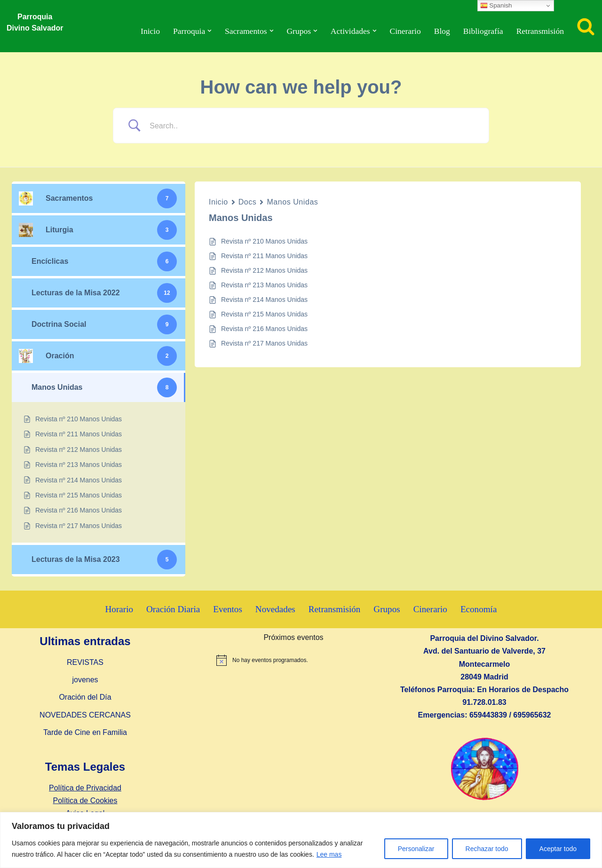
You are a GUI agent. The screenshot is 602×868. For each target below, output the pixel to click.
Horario (119, 610)
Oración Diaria (173, 610)
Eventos (228, 610)
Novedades (275, 610)
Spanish (496, 6)
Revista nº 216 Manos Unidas (264, 329)
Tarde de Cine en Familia (85, 732)
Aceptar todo (558, 849)
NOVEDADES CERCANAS (85, 715)
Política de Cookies (85, 801)
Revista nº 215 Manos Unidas (264, 314)
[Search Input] (313, 126)
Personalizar (416, 849)
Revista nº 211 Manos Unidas (264, 256)
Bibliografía (483, 31)
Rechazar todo (487, 849)
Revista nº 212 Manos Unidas (264, 270)
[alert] (293, 661)
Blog (442, 31)
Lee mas (329, 854)
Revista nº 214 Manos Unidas (264, 300)
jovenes (85, 680)
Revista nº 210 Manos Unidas (264, 241)
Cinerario (405, 31)
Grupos (387, 610)
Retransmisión (540, 31)
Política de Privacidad (85, 788)
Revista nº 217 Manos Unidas (264, 343)
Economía (479, 610)
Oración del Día (85, 698)
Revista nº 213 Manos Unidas (264, 285)
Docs (248, 202)
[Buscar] (586, 26)
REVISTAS (85, 662)
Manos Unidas (292, 202)
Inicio (149, 31)
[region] (301, 840)
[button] (209, 31)
